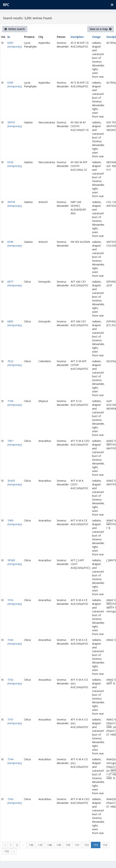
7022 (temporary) (15, 363)
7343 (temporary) (15, 801)
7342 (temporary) (15, 682)
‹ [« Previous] (5, 845)
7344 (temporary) (15, 761)
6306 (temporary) (15, 84)
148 (50, 845)
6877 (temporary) (15, 283)
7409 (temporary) (15, 522)
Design (96, 37)
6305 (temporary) (15, 45)
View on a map (101, 29)
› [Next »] (14, 851)
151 (77, 845)
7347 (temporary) (15, 721)
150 (68, 845)
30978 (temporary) (15, 204)
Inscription (77, 37)
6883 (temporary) (15, 323)
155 (7, 851)
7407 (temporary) (15, 443)
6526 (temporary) (15, 164)
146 (31, 845)
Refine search (15, 29)
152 (86, 845)
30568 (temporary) (15, 562)
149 (59, 845)
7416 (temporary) (15, 602)
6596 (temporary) (15, 244)
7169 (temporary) (15, 403)
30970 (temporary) (15, 124)
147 (40, 845)
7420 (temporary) (15, 642)
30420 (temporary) (15, 482)
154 (105, 845)
